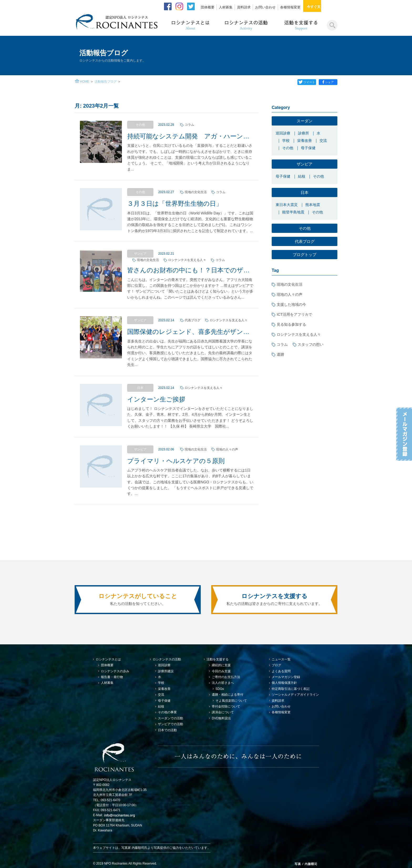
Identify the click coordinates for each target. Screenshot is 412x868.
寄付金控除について (226, 706)
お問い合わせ (265, 7)
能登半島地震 (293, 212)
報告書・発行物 (112, 677)
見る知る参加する (291, 324)
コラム (282, 344)
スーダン (305, 121)
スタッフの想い (311, 344)
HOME (85, 82)
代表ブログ (305, 241)
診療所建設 (166, 671)
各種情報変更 (290, 7)
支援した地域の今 (291, 304)
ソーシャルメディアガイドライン (295, 695)
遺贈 (280, 354)
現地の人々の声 (290, 294)
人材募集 (226, 7)
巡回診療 (283, 133)
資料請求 (244, 7)
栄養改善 (305, 141)
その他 (288, 148)
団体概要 (208, 7)
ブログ (276, 665)
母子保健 (308, 148)
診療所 (303, 133)
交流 (323, 141)
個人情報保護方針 (284, 683)
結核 (302, 176)
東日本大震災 (287, 205)
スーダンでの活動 (171, 718)
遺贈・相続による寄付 (228, 695)
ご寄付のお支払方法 (226, 677)
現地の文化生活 (290, 284)
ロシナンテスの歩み (115, 671)
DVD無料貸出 (221, 718)
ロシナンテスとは (108, 659)
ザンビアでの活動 (171, 724)
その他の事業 (167, 712)
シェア (328, 82)
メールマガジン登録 (286, 677)
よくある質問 (281, 671)
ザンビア (305, 164)
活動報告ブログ (106, 82)
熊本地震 (313, 205)
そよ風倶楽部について (231, 701)
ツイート (306, 82)
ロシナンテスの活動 (167, 659)
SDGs (220, 689)
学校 (286, 141)
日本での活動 (167, 730)
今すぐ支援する (322, 7)
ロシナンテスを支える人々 (299, 334)
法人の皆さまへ (223, 683)
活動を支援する (218, 659)
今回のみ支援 (221, 671)
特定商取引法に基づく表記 (291, 689)
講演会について (223, 712)
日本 (305, 192)
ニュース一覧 (281, 659)
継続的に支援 (221, 665)
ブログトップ (305, 255)
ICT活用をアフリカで (294, 314)
